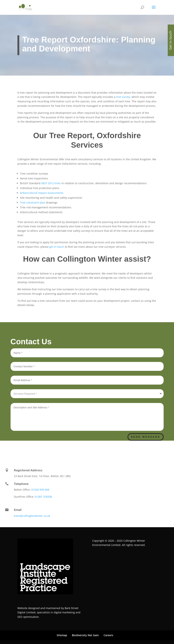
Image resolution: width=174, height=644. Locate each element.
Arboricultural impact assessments (42, 193)
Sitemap (62, 635)
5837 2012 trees (51, 183)
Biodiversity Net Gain (85, 635)
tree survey (123, 97)
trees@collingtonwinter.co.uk (32, 516)
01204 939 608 (40, 490)
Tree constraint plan (33, 203)
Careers (108, 635)
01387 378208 (43, 497)
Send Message (146, 437)
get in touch (57, 247)
